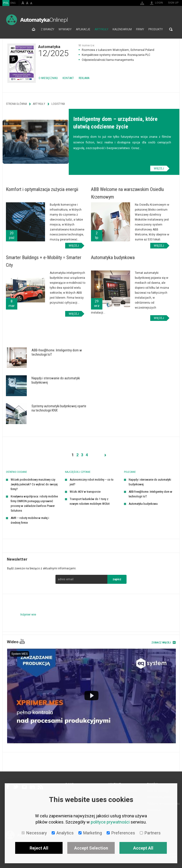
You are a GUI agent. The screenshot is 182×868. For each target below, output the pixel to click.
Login (159, 3)
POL (6, 3)
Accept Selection (91, 848)
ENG (13, 3)
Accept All (143, 848)
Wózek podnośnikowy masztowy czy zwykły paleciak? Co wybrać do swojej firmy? (34, 484)
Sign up (173, 3)
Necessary (34, 833)
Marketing (90, 833)
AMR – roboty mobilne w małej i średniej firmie (30, 520)
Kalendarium (122, 29)
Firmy (140, 29)
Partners (150, 833)
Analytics (63, 833)
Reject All (39, 848)
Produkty (156, 29)
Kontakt (68, 78)
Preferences (121, 833)
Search (171, 29)
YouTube (22, 641)
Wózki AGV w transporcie (85, 492)
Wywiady (65, 29)
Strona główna (34, 29)
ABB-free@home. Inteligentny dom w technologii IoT (150, 494)
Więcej (159, 168)
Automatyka (53, 51)
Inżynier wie (28, 614)
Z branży (48, 29)
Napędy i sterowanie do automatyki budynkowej (150, 482)
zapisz (117, 579)
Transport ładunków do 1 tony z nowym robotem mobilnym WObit (90, 501)
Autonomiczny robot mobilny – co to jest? (92, 482)
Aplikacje (83, 29)
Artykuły (101, 29)
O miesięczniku (48, 78)
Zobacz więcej (161, 643)
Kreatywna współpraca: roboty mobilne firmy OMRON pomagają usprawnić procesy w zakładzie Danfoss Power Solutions (34, 503)
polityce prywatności (110, 822)
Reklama (84, 78)
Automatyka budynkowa (143, 504)
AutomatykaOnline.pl (37, 20)
